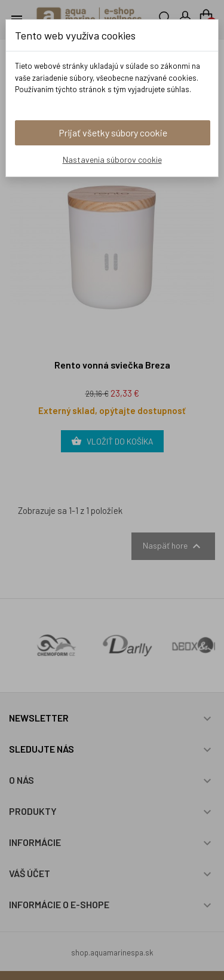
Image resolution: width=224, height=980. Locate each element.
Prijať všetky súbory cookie (113, 133)
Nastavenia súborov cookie (112, 159)
